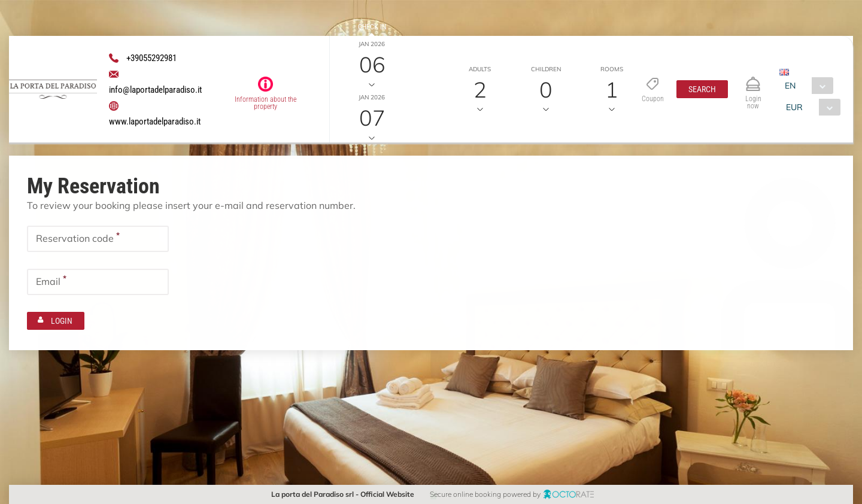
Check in (372, 27)
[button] (702, 89)
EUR (794, 107)
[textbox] (98, 238)
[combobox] (806, 86)
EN (790, 86)
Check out (372, 80)
